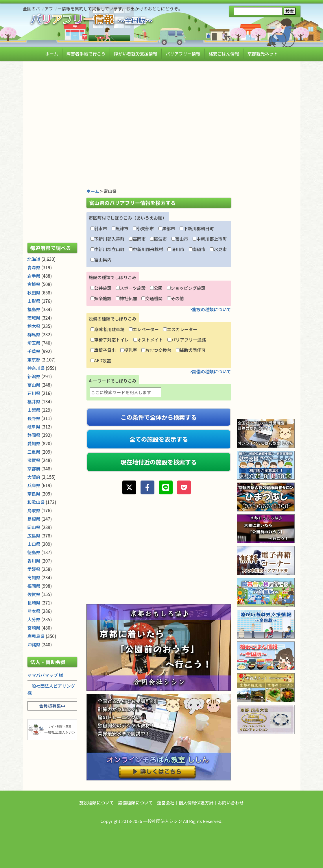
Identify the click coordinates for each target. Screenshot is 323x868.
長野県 (34, 418)
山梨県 (34, 410)
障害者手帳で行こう (86, 54)
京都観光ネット (263, 54)
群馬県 (34, 334)
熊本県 (34, 611)
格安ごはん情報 (224, 54)
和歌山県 (36, 502)
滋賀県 (34, 460)
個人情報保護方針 (196, 803)
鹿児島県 (36, 636)
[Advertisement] (159, 107)
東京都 (34, 360)
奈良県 (34, 494)
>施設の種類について (210, 309)
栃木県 (34, 326)
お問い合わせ (231, 803)
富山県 (34, 385)
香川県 (34, 561)
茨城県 (34, 318)
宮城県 (34, 284)
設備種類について (135, 803)
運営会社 (166, 803)
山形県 (34, 301)
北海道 (34, 259)
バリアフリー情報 (183, 54)
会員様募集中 (52, 706)
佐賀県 (34, 594)
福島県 (34, 309)
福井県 (34, 401)
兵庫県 (34, 485)
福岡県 (34, 586)
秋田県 (34, 293)
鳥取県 (34, 510)
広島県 (34, 536)
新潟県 (34, 376)
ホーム (52, 54)
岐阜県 (34, 427)
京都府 (34, 469)
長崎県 (34, 603)
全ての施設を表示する (159, 439)
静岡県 (34, 435)
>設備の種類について (210, 371)
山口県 (34, 544)
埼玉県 (34, 343)
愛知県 (34, 443)
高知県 (34, 577)
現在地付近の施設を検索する (159, 462)
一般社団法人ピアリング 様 (51, 689)
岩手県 (34, 276)
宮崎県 (34, 628)
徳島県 (34, 552)
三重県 (34, 452)
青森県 (34, 267)
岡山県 (34, 527)
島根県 (34, 519)
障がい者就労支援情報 (136, 54)
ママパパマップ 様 (45, 675)
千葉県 (34, 351)
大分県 (34, 619)
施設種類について (97, 803)
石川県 (34, 393)
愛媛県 (34, 569)
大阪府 (34, 477)
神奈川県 (36, 368)
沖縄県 (34, 644)
